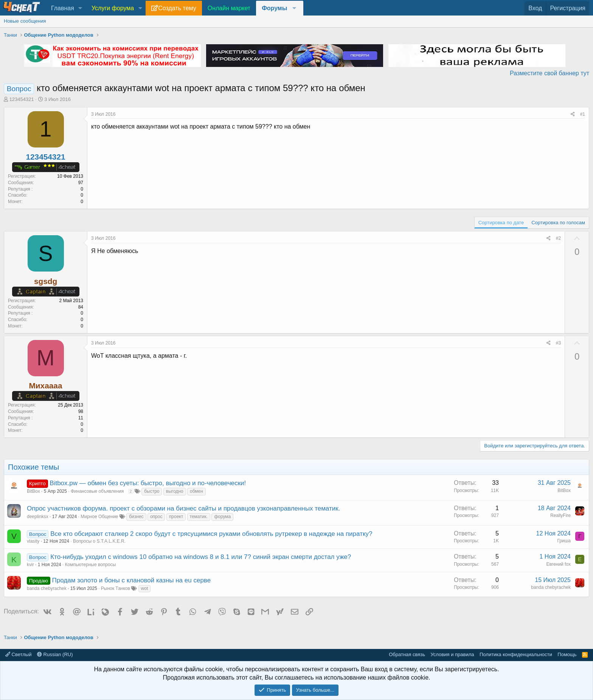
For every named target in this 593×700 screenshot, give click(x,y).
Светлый (18, 654)
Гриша (564, 541)
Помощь (567, 654)
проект (176, 517)
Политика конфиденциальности (516, 654)
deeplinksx (38, 517)
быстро (152, 491)
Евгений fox (558, 564)
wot (145, 588)
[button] (80, 8)
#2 (558, 238)
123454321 (22, 99)
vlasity (33, 541)
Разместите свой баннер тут (550, 73)
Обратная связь (407, 654)
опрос (156, 517)
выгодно (175, 491)
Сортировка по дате (501, 223)
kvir (30, 565)
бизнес (136, 517)
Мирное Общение (99, 517)
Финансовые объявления (97, 491)
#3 (558, 343)
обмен (196, 491)
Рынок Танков (116, 588)
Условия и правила (452, 654)
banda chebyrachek (47, 588)
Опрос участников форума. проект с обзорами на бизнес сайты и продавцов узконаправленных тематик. (183, 508)
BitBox (33, 491)
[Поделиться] (573, 114)
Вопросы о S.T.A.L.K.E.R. (99, 541)
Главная (63, 8)
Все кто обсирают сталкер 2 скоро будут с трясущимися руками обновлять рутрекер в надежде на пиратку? (211, 534)
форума (222, 517)
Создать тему (177, 8)
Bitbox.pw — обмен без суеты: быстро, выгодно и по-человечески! (148, 483)
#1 (583, 114)
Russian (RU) (55, 654)
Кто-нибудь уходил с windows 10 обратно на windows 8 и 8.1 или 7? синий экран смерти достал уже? (201, 557)
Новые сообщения (25, 21)
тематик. (199, 517)
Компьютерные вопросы (91, 565)
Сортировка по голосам (558, 223)
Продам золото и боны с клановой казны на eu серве (132, 580)
